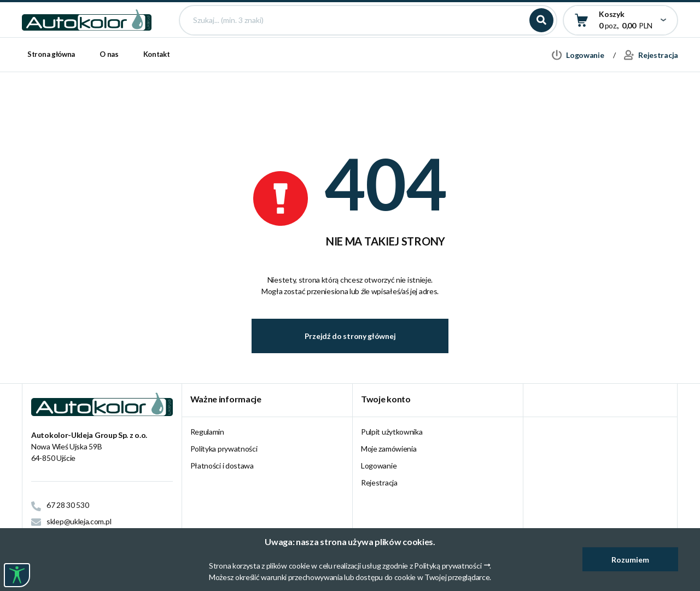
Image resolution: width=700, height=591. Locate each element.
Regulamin (207, 432)
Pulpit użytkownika (392, 432)
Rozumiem (630, 560)
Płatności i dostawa (222, 466)
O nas (109, 93)
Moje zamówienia (389, 449)
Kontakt (157, 93)
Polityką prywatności (448, 566)
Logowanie (379, 466)
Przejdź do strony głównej (350, 336)
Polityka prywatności (224, 449)
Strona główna (51, 93)
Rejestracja (379, 482)
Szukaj (541, 39)
